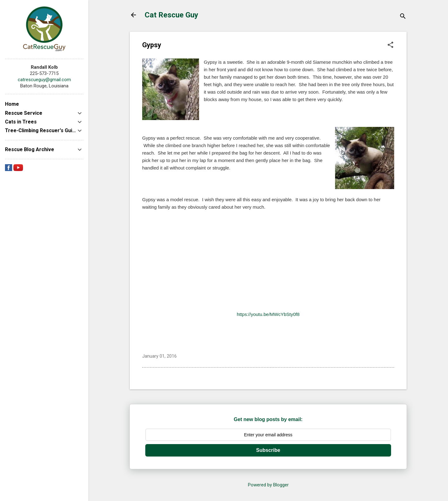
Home (12, 104)
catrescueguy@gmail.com (44, 80)
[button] (390, 45)
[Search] (403, 17)
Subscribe (268, 450)
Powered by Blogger (268, 485)
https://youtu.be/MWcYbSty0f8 (268, 314)
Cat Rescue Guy (171, 15)
